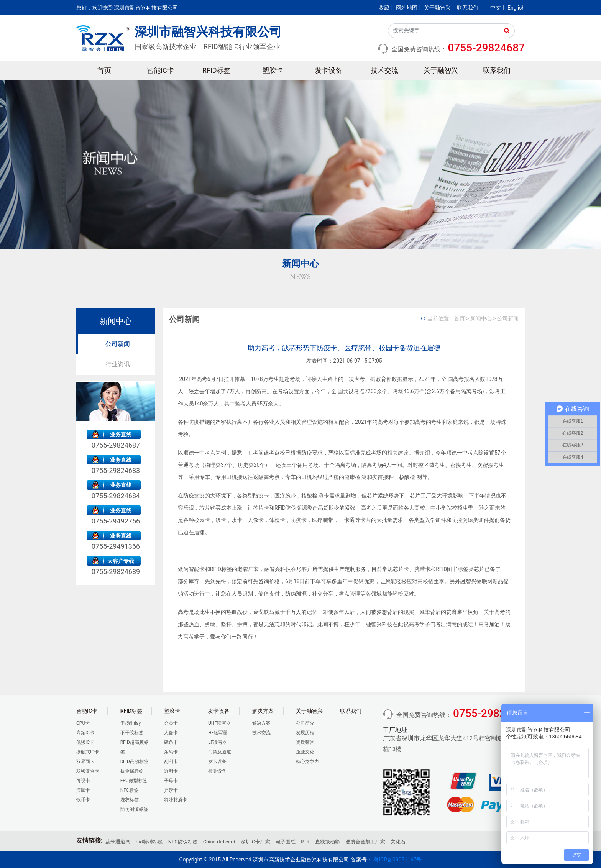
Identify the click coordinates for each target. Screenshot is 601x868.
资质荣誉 (305, 742)
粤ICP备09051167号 (397, 860)
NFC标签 (129, 790)
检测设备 (217, 771)
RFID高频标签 (134, 761)
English (516, 8)
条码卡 (171, 752)
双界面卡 (85, 761)
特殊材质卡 (176, 800)
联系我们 (468, 8)
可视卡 (83, 781)
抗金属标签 (132, 771)
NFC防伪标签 (183, 842)
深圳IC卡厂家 (255, 842)
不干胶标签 (132, 733)
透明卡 (171, 771)
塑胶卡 (273, 70)
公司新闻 (118, 344)
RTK (305, 842)
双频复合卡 (88, 771)
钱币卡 (83, 800)
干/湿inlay (131, 723)
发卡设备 (328, 70)
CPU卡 (83, 723)
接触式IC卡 (88, 752)
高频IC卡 (85, 733)
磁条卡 (171, 742)
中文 (496, 8)
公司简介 (305, 723)
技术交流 (384, 70)
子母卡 (171, 781)
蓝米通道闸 (118, 842)
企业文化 (305, 752)
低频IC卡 (85, 742)
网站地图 (407, 8)
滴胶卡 (83, 790)
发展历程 (305, 733)
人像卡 (171, 733)
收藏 (384, 8)
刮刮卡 (171, 761)
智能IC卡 (160, 70)
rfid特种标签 (149, 842)
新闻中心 (481, 318)
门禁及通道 (220, 752)
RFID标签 (217, 70)
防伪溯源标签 (134, 809)
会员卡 (171, 723)
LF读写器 (218, 742)
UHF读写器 (219, 723)
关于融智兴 (437, 8)
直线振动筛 (328, 842)
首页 (104, 70)
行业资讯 (118, 364)
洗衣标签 (130, 800)
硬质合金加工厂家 (365, 842)
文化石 (398, 842)
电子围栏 (286, 842)
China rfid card (219, 842)
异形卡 (171, 790)
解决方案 (261, 723)
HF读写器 (218, 733)
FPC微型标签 (134, 781)
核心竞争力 (307, 761)
